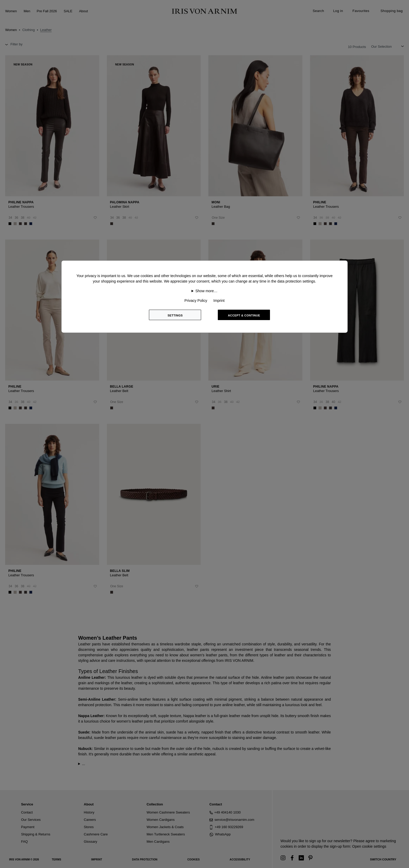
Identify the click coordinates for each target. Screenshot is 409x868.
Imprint (219, 301)
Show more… (206, 291)
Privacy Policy (196, 301)
